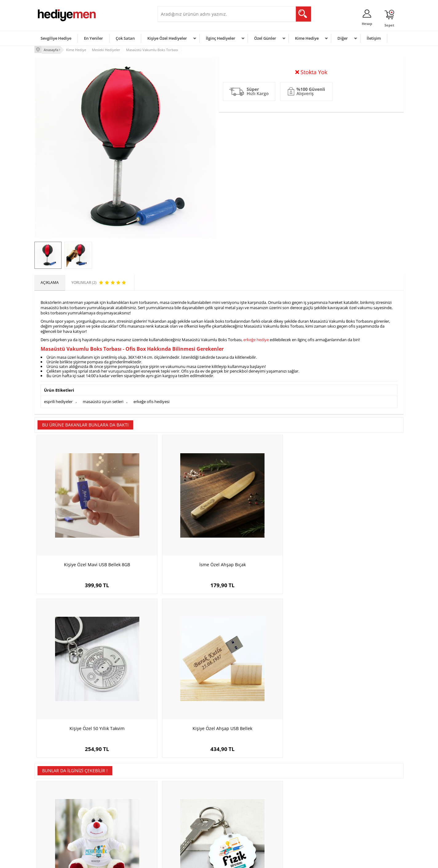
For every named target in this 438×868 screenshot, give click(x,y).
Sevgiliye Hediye (56, 38)
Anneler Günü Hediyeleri (243, 816)
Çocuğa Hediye (297, 806)
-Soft (187, 860)
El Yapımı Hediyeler (116, 816)
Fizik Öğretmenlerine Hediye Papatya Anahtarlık (173, 677)
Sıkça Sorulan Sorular (56, 834)
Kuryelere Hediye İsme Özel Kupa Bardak (357, 677)
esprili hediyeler (58, 400)
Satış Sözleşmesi (52, 806)
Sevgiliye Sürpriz (113, 825)
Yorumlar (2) (391, 69)
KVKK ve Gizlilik (50, 825)
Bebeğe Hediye (297, 816)
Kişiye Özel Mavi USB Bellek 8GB (81, 529)
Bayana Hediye (297, 797)
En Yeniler (94, 38)
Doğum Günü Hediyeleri (243, 797)
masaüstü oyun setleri (103, 400)
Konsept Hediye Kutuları (181, 788)
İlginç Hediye (295, 834)
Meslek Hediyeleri (114, 834)
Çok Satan (125, 38)
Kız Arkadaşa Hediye (117, 806)
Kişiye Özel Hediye (115, 788)
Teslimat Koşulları (53, 788)
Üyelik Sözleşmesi (53, 797)
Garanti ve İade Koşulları (58, 816)
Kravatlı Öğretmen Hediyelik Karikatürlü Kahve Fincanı (265, 677)
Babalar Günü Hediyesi (242, 834)
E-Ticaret (200, 860)
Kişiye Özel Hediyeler (167, 38)
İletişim (374, 38)
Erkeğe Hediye (296, 788)
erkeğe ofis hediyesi (151, 400)
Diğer (343, 38)
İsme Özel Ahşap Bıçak (173, 529)
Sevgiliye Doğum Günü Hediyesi (188, 806)
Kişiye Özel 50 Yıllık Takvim (265, 529)
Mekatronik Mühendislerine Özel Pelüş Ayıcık (81, 677)
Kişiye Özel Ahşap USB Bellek (357, 529)
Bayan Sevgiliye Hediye (180, 825)
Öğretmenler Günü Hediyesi (246, 825)
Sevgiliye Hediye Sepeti (180, 797)
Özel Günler (265, 38)
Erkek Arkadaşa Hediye (119, 797)
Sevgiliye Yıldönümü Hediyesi (185, 834)
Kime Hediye (307, 38)
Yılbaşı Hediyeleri (237, 806)
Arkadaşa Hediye (298, 825)
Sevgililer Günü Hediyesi (243, 788)
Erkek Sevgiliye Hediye (180, 816)
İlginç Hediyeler (221, 38)
